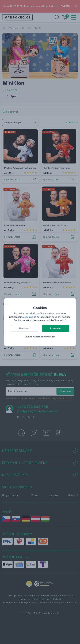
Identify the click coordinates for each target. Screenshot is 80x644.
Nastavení (25, 328)
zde (54, 337)
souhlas (29, 317)
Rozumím (55, 328)
